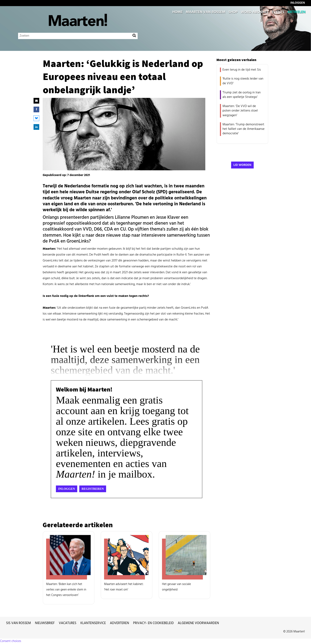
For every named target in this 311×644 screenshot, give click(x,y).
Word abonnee (255, 12)
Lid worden (242, 165)
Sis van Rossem (18, 623)
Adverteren (120, 623)
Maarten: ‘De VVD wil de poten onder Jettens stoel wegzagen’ (240, 111)
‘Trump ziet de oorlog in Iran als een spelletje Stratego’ (242, 95)
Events (278, 12)
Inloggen (67, 489)
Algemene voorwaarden (198, 623)
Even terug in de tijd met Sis (242, 70)
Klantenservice (93, 623)
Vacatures (67, 623)
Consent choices (11, 641)
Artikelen (296, 12)
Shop (233, 12)
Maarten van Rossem (206, 12)
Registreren (93, 489)
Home (177, 12)
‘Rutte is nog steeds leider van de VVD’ (243, 81)
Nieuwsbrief (45, 623)
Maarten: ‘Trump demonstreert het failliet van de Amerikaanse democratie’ (244, 129)
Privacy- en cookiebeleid (153, 623)
